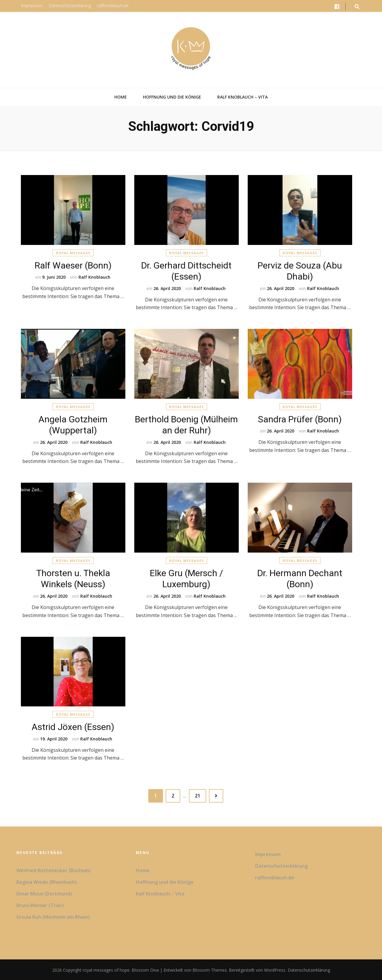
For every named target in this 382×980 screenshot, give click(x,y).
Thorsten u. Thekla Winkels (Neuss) (73, 578)
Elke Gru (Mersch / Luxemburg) (186, 578)
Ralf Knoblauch (94, 276)
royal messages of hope (106, 969)
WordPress (275, 969)
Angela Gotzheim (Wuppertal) (73, 424)
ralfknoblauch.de (113, 6)
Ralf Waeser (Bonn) (73, 264)
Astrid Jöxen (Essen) (73, 726)
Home (121, 97)
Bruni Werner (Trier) (40, 905)
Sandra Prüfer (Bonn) (300, 418)
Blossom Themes (209, 969)
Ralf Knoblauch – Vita (242, 97)
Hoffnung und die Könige (172, 97)
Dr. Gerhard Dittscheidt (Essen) (186, 270)
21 (201, 793)
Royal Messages (73, 252)
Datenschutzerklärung (70, 6)
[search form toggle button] (357, 7)
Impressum (32, 6)
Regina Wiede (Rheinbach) (47, 881)
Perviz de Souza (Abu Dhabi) (300, 270)
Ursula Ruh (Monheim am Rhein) (53, 916)
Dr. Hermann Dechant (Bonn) (300, 578)
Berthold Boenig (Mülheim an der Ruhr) (186, 424)
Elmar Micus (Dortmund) (44, 893)
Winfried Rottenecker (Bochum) (54, 870)
